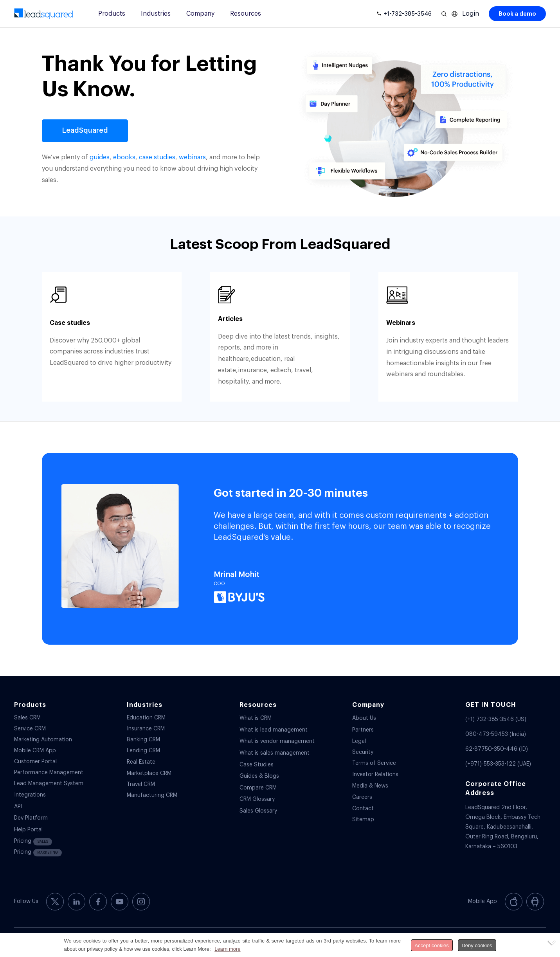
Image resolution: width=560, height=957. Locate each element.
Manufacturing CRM (152, 795)
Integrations (30, 795)
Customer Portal (35, 762)
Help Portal (28, 830)
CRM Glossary (257, 799)
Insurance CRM (146, 729)
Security (363, 752)
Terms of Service (374, 763)
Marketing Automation (43, 740)
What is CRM (256, 718)
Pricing (33, 842)
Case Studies (257, 765)
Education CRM (146, 718)
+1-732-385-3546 (408, 14)
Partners (363, 730)
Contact (363, 809)
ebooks (124, 157)
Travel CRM (141, 784)
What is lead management (274, 730)
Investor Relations (375, 775)
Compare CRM (258, 788)
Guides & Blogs (259, 776)
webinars (192, 157)
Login (471, 14)
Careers (362, 797)
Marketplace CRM (149, 773)
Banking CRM (143, 740)
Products (112, 14)
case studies (157, 157)
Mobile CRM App (35, 751)
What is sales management (275, 753)
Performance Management (49, 773)
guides (100, 157)
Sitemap (363, 820)
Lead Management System (49, 784)
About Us (364, 718)
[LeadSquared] (85, 131)
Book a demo (517, 14)
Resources (246, 14)
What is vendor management (277, 741)
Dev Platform (31, 818)
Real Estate (141, 762)
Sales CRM (27, 718)
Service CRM (30, 729)
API (18, 807)
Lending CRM (143, 751)
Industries (156, 14)
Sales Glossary (258, 811)
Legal (359, 741)
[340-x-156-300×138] (44, 14)
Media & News (370, 786)
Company (200, 14)
